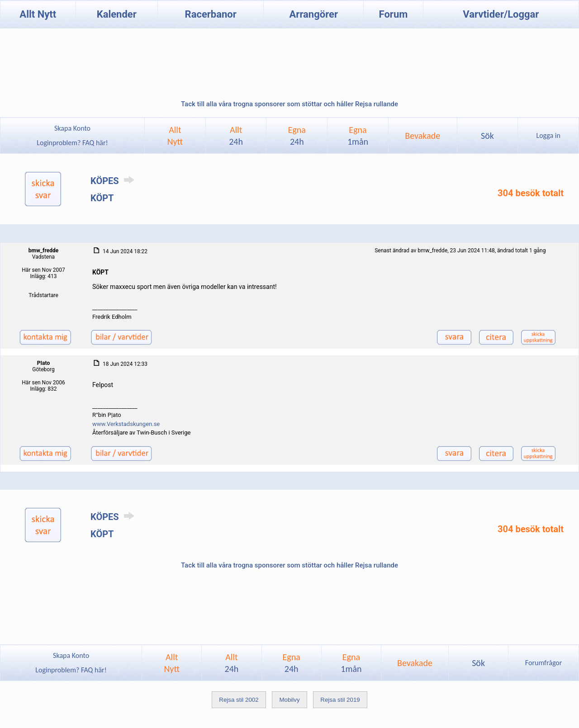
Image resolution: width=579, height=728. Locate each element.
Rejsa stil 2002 (239, 700)
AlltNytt (175, 136)
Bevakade (422, 136)
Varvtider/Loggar (501, 14)
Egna (297, 136)
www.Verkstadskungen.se (126, 424)
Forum (394, 14)
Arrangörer (314, 14)
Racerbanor (211, 14)
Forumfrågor (543, 663)
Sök (487, 136)
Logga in (548, 135)
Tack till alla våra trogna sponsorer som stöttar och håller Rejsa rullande (289, 104)
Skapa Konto (72, 128)
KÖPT (102, 198)
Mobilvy (289, 700)
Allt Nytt (38, 14)
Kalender (117, 14)
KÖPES (114, 181)
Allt (236, 136)
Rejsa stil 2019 (340, 700)
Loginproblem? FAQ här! (73, 143)
